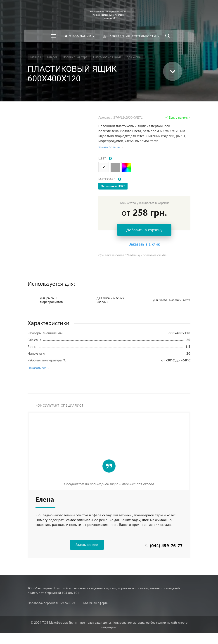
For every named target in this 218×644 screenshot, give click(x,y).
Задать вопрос (87, 545)
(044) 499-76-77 (166, 545)
